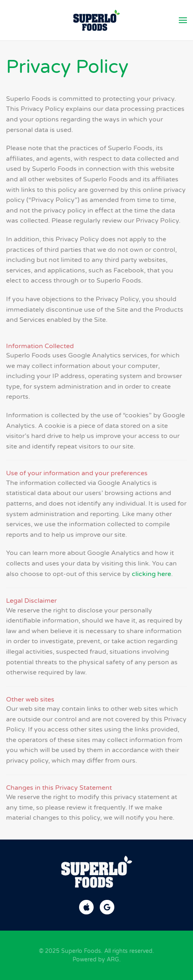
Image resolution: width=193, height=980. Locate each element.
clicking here (151, 574)
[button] (183, 20)
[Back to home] (97, 20)
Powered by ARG (96, 960)
